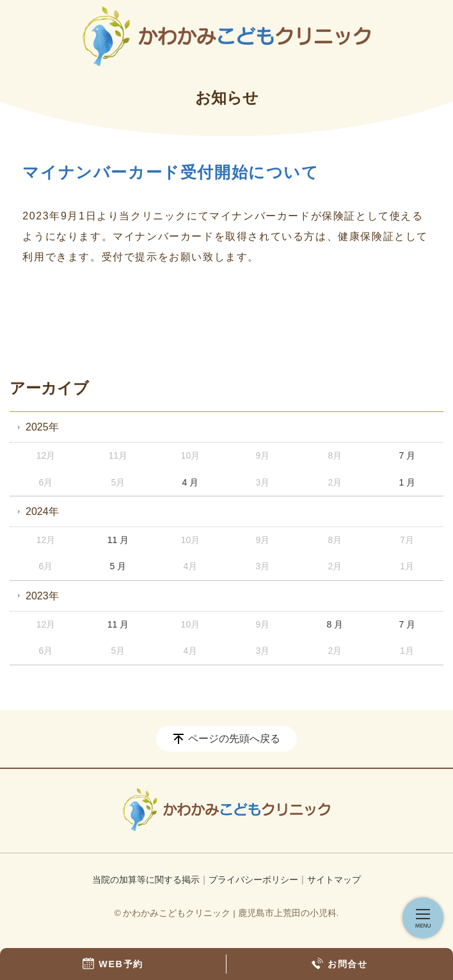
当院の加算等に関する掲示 (146, 880)
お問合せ (339, 963)
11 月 (118, 540)
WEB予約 (113, 963)
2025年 (42, 427)
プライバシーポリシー (253, 880)
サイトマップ (334, 880)
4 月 (191, 482)
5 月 (118, 566)
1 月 (407, 482)
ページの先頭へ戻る (234, 739)
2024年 (42, 511)
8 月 (335, 624)
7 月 (407, 455)
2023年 (42, 596)
